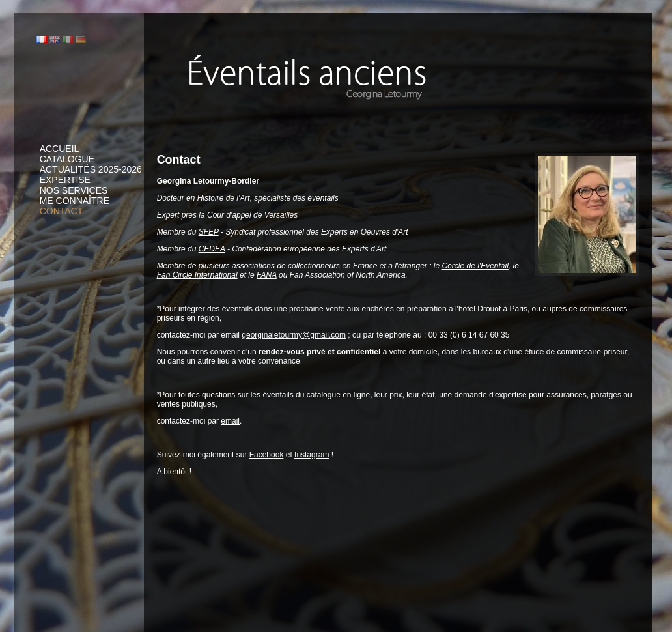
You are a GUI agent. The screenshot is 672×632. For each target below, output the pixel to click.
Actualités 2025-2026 (91, 169)
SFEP (209, 232)
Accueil (60, 149)
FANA (267, 275)
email (230, 421)
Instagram (312, 455)
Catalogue (67, 159)
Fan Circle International (197, 275)
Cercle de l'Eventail (475, 266)
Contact (62, 211)
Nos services (74, 190)
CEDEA (212, 249)
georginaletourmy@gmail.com (294, 335)
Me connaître (75, 201)
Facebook (267, 455)
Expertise (65, 180)
